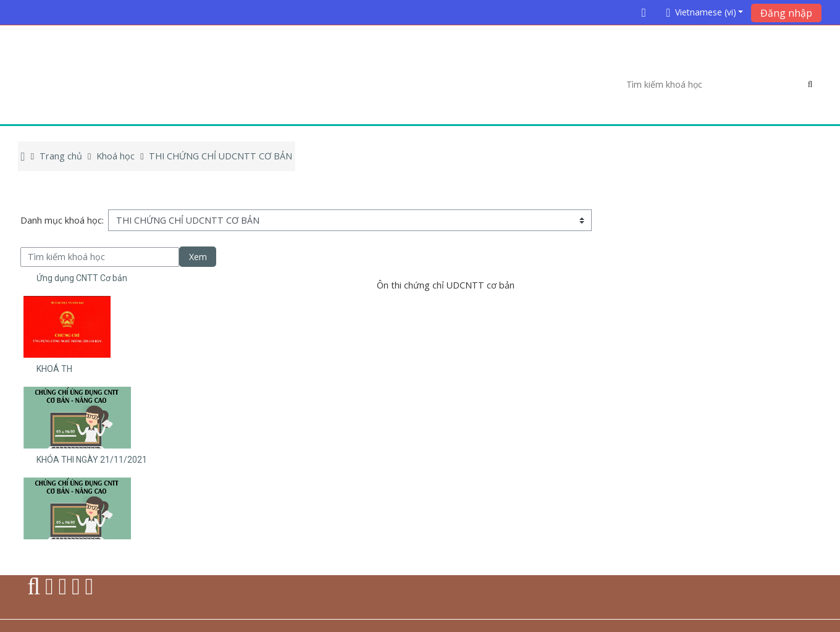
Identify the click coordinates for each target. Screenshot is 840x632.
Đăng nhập (786, 13)
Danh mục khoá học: (62, 220)
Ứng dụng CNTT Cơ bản (82, 278)
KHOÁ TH (54, 369)
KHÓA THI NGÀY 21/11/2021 (92, 460)
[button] (703, 12)
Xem (198, 257)
